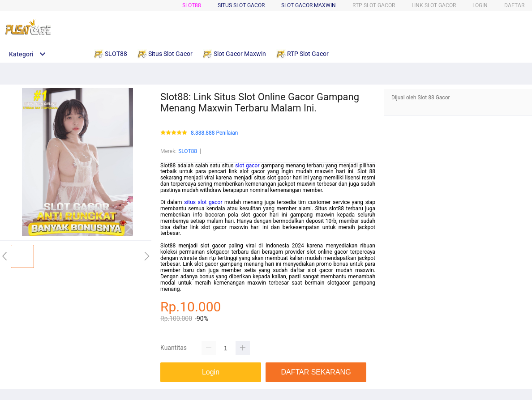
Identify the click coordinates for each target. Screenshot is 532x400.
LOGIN (480, 5)
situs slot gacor (203, 202)
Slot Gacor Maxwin (309, 5)
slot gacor (247, 166)
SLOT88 (192, 5)
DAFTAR (514, 5)
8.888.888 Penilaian (214, 133)
